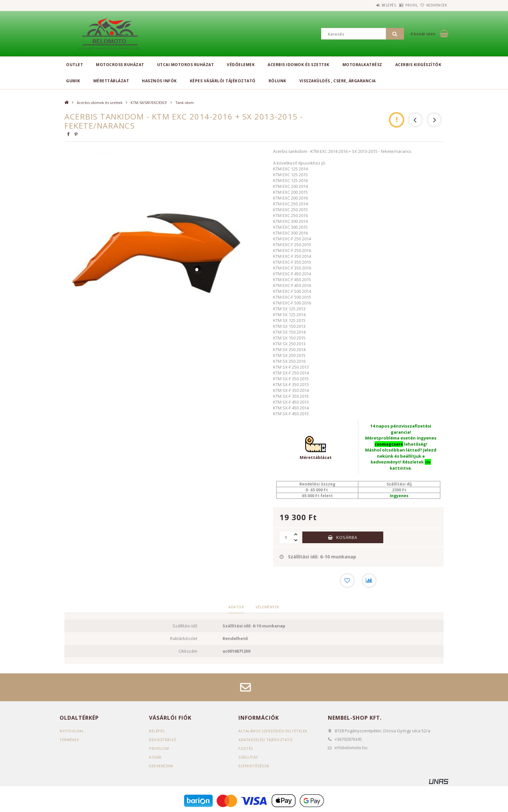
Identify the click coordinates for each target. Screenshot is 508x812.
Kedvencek (433, 5)
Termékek (69, 740)
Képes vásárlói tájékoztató (223, 81)
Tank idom (185, 103)
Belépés (372, 5)
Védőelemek (241, 65)
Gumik (73, 81)
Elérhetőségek (254, 766)
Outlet (75, 65)
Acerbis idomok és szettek (299, 65)
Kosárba (347, 537)
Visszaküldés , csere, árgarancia (338, 81)
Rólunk (277, 81)
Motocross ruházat (120, 65)
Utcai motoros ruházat (186, 65)
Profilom (159, 748)
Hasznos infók (159, 81)
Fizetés (246, 748)
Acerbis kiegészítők (418, 65)
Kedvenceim (161, 766)
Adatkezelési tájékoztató (266, 740)
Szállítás (248, 757)
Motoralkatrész (362, 65)
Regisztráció (163, 740)
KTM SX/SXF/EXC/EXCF (149, 103)
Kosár (155, 757)
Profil (401, 5)
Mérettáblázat (111, 81)
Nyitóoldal (72, 731)
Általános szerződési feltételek (273, 731)
